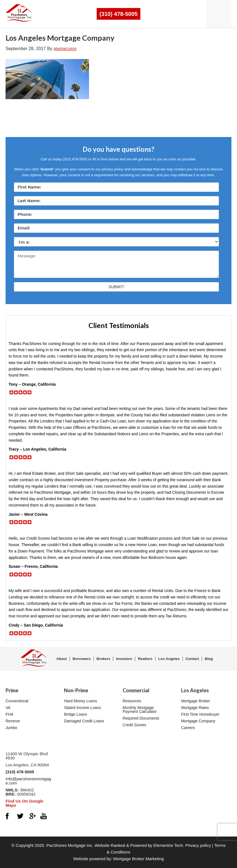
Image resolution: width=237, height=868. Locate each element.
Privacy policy (198, 845)
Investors (124, 659)
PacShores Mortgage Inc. (70, 845)
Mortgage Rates (195, 708)
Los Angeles (169, 659)
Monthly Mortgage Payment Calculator (140, 710)
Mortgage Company (198, 721)
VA (8, 708)
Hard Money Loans (80, 701)
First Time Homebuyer (200, 714)
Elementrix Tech (168, 845)
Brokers (103, 659)
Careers (188, 728)
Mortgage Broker (196, 701)
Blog (209, 659)
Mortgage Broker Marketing (139, 859)
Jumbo (11, 728)
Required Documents (141, 718)
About (62, 659)
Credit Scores (134, 725)
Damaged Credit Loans (84, 721)
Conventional (17, 701)
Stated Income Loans (82, 708)
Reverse (13, 721)
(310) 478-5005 (119, 14)
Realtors (145, 659)
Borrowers (82, 659)
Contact (192, 659)
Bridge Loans (76, 714)
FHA (9, 714)
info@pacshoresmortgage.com (28, 781)
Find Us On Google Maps (24, 803)
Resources (132, 701)
